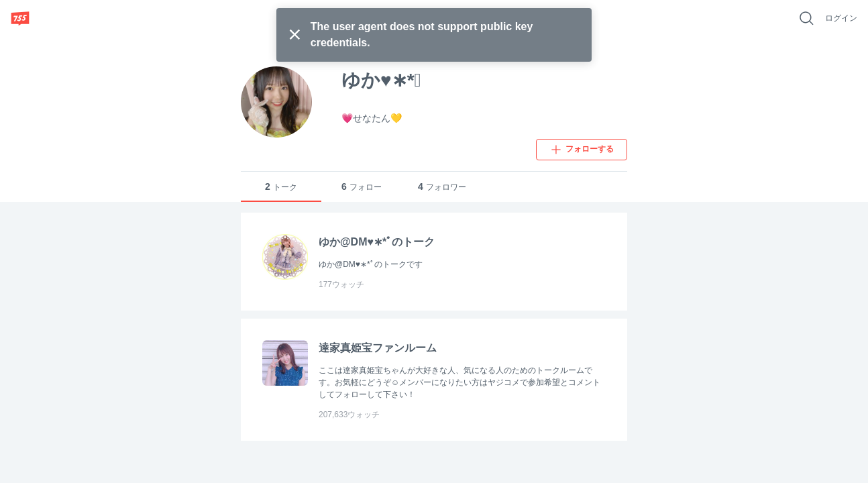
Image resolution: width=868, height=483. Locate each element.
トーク (281, 187)
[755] (20, 18)
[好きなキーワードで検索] (806, 18)
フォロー (362, 187)
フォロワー (442, 187)
